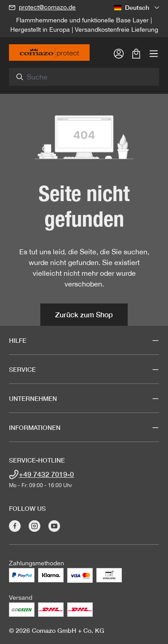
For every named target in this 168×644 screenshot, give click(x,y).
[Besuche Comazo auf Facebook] (15, 526)
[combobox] (89, 77)
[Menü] (154, 53)
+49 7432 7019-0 (46, 474)
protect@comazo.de (47, 7)
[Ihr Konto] (119, 53)
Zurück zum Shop (84, 314)
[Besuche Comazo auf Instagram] (34, 526)
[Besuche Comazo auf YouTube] (54, 526)
